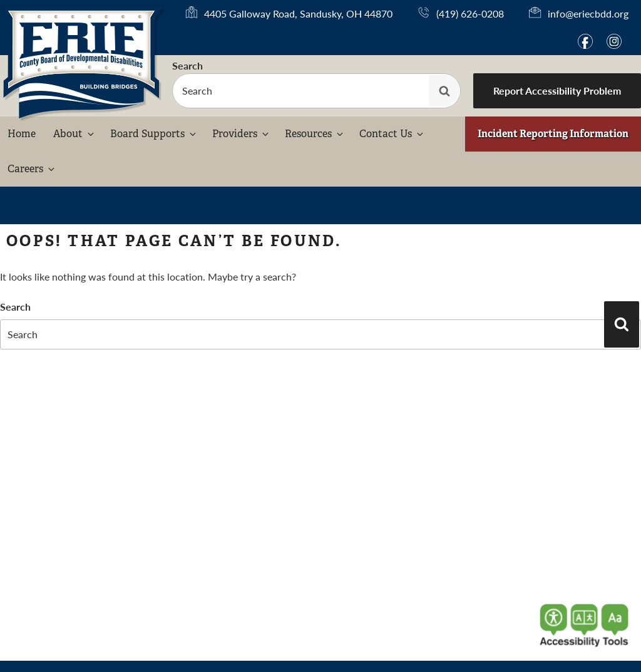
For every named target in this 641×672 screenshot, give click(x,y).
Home (22, 134)
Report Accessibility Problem (557, 90)
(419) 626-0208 (470, 13)
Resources (315, 134)
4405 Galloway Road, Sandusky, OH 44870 (298, 14)
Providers (241, 134)
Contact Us (392, 134)
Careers (32, 169)
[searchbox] (316, 91)
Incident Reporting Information (553, 134)
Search (187, 65)
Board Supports (154, 134)
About (74, 134)
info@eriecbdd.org (588, 13)
